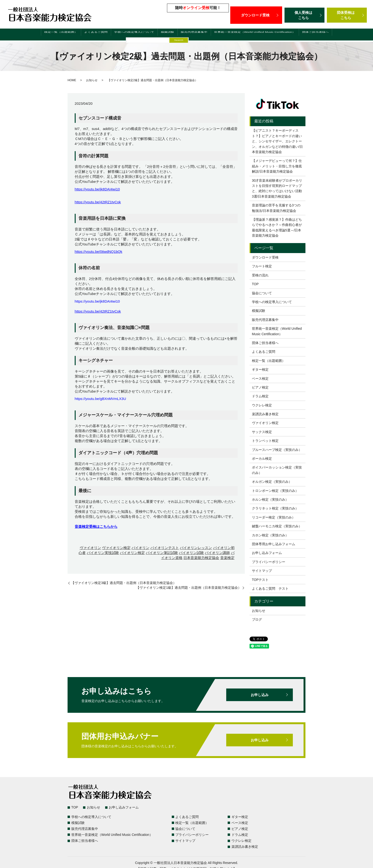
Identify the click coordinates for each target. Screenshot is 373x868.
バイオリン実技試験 (103, 553)
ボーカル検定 (262, 459)
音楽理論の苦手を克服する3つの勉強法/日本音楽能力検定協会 (276, 208)
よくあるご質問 (87, 35)
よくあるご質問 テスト (270, 589)
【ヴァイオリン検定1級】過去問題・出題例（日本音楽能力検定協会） (189, 588)
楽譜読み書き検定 (265, 414)
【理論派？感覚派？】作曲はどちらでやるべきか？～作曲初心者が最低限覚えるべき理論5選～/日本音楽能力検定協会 (277, 227)
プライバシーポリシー (269, 562)
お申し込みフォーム (267, 553)
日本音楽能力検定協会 (201, 558)
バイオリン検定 (132, 553)
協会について (262, 293)
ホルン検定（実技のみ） (270, 499)
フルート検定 (262, 266)
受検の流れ (260, 275)
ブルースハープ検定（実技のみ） (277, 450)
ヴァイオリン (90, 548)
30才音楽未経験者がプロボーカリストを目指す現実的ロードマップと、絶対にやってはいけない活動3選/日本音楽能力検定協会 (277, 188)
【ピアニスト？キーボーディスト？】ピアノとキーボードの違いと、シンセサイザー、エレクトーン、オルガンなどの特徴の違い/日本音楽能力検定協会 (277, 141)
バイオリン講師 (217, 553)
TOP (255, 284)
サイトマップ (262, 571)
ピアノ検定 (260, 387)
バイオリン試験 (191, 553)
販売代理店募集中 (190, 35)
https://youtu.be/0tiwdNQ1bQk (98, 252)
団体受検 (347, 15)
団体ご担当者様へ (327, 35)
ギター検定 (260, 369)
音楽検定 (227, 558)
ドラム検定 (260, 396)
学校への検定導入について (127, 35)
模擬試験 (162, 35)
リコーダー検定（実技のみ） (274, 517)
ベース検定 (260, 379)
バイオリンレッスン (196, 548)
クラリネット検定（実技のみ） (275, 508)
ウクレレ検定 (262, 405)
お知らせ (92, 80)
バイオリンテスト (165, 548)
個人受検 (304, 15)
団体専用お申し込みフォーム (274, 544)
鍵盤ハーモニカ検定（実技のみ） (277, 526)
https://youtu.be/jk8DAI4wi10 (97, 189)
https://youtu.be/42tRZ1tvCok (98, 202)
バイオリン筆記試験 (162, 553)
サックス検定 (262, 432)
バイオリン (140, 548)
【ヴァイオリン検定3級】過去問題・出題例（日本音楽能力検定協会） (124, 583)
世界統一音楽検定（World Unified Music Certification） (258, 35)
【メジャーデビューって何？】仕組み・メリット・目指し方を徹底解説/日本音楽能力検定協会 (277, 166)
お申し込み (260, 695)
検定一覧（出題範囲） (50, 35)
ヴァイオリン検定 (116, 548)
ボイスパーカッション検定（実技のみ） (277, 470)
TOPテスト (260, 580)
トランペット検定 (265, 441)
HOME (72, 80)
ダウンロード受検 (256, 15)
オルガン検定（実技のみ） (272, 482)
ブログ (257, 619)
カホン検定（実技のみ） (270, 535)
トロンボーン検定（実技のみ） (275, 491)
